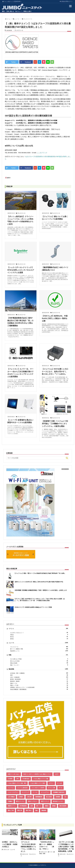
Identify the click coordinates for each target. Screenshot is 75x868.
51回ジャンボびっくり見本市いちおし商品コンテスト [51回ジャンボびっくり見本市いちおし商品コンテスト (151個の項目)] (37, 774)
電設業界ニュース (39, 651)
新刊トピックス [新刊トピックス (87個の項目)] (20, 801)
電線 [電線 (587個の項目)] (36, 810)
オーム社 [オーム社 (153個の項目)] (60, 783)
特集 (38, 655)
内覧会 (39, 635)
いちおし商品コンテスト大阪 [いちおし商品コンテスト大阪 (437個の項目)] (41, 779)
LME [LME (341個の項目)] (17, 779)
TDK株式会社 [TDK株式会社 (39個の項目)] (26, 779)
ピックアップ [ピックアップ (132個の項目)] (25, 792)
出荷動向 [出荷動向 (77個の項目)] (21, 797)
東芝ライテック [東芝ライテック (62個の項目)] (45, 801)
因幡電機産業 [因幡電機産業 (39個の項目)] (39, 797)
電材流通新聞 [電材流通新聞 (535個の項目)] (63, 806)
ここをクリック (42, 153)
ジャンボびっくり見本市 (12, 1)
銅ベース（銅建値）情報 (39, 649)
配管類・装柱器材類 (39, 679)
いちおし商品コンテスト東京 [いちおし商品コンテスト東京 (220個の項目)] (37, 783)
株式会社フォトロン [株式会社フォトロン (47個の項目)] (58, 801)
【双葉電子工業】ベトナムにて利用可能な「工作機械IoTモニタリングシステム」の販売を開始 (55, 424)
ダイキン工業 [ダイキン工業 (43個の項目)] (51, 788)
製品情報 (38, 669)
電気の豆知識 (39, 663)
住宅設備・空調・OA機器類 (39, 673)
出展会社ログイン (66, 1)
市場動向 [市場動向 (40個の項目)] (10, 801)
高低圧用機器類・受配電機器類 (39, 689)
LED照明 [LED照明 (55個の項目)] (10, 779)
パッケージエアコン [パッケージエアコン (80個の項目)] (13, 792)
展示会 (39, 637)
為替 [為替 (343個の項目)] (32, 806)
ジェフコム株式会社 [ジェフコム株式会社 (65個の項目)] (22, 788)
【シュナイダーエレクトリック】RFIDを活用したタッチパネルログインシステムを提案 (21, 270)
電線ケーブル (39, 683)
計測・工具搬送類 (39, 677)
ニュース (38, 643)
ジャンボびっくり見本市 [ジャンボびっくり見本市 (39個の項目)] (38, 788)
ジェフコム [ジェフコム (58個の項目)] (11, 788)
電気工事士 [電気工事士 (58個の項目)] (29, 810)
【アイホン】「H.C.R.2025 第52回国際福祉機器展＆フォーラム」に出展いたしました (28, 847)
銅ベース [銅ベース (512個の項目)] (39, 806)
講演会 (39, 639)
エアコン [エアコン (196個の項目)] (51, 783)
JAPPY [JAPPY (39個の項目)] (57, 774)
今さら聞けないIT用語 (39, 659)
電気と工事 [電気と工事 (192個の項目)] (11, 810)
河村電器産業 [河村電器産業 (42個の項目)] (23, 806)
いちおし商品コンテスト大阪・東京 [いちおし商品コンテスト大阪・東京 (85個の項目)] (17, 783)
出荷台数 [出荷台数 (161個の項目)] (29, 797)
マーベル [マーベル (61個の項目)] (35, 792)
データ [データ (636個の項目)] (60, 788)
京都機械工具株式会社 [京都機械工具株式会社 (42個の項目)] (59, 792)
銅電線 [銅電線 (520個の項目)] (54, 806)
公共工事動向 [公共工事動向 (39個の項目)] (11, 797)
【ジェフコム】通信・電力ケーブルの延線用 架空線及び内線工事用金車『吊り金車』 (40, 573)
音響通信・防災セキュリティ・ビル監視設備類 (39, 687)
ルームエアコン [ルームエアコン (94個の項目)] (45, 792)
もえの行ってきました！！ (39, 633)
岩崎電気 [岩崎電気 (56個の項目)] (58, 797)
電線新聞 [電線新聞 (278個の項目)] (44, 810)
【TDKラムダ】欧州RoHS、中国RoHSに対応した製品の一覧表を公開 (55, 318)
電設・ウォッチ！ (39, 665)
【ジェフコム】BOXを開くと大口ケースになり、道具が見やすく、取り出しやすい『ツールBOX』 (55, 372)
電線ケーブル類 (39, 685)
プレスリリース (19, 30)
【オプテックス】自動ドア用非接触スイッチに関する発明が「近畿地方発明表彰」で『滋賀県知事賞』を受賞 (66, 847)
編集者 (9, 178)
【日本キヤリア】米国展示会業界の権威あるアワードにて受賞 (33, 607)
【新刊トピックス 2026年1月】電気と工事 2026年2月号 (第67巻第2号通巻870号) (39, 582)
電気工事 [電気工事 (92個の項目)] (20, 810)
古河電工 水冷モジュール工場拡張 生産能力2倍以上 (10, 844)
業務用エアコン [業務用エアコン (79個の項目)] (12, 806)
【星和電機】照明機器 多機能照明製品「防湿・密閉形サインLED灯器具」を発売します (40, 590)
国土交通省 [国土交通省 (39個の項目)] (49, 797)
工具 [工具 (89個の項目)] (65, 797)
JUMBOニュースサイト (40, 865)
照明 (39, 675)
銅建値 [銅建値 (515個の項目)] (47, 806)
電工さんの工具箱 (39, 661)
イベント (38, 629)
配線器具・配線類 (39, 681)
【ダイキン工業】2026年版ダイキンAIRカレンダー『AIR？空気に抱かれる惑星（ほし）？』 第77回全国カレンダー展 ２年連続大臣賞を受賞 (39, 600)
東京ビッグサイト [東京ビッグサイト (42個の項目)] (33, 801)
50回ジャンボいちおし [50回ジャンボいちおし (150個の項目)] (14, 774)
